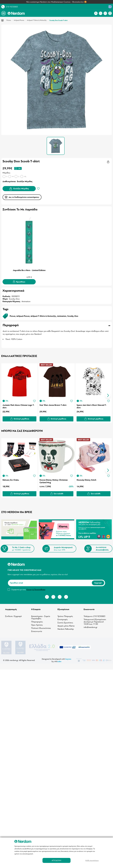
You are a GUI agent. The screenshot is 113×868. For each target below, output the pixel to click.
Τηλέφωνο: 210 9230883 (95, 615)
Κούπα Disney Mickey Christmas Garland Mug (54, 480)
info (58, 660)
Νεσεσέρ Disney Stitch (87, 479)
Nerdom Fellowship (66, 628)
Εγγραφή (98, 582)
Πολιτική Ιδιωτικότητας (41, 627)
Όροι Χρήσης (37, 624)
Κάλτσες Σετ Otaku (11, 479)
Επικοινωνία (37, 630)
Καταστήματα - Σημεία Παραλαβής (41, 617)
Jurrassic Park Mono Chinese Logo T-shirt (18, 406)
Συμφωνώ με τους (28, 589)
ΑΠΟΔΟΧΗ (56, 860)
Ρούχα (9, 20)
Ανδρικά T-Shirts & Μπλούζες (37, 20)
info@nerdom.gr (90, 626)
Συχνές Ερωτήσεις (65, 622)
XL (25, 176)
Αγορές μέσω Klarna (66, 625)
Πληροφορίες (37, 621)
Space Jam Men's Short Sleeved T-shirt (92, 406)
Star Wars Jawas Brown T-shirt (53, 405)
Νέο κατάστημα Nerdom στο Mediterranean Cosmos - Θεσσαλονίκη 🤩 (56, 2)
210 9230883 (12, 7)
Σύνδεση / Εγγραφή (13, 615)
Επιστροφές (63, 619)
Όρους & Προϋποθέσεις (36, 589)
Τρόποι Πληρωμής (65, 615)
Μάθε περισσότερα (92, 860)
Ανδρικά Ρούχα (19, 20)
